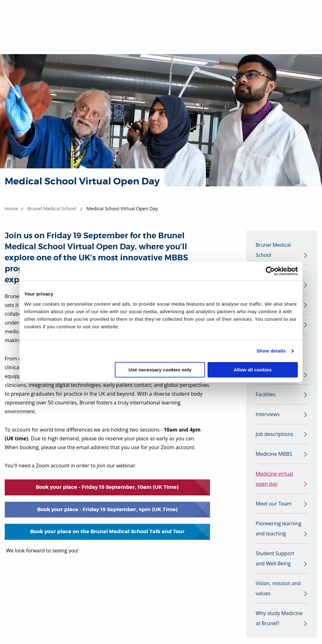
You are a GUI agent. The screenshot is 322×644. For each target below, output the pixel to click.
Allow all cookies (253, 370)
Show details (271, 351)
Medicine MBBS (274, 454)
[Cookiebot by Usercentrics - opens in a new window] (270, 271)
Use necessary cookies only (160, 370)
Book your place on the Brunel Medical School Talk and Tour (107, 531)
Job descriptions (274, 434)
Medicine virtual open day (274, 479)
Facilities (266, 394)
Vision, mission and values (278, 588)
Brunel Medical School (52, 208)
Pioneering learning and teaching (278, 528)
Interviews (268, 414)
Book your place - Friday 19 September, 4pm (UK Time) (107, 509)
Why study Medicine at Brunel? (279, 618)
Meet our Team (274, 504)
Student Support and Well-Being (275, 558)
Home (11, 208)
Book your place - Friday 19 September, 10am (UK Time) (107, 487)
